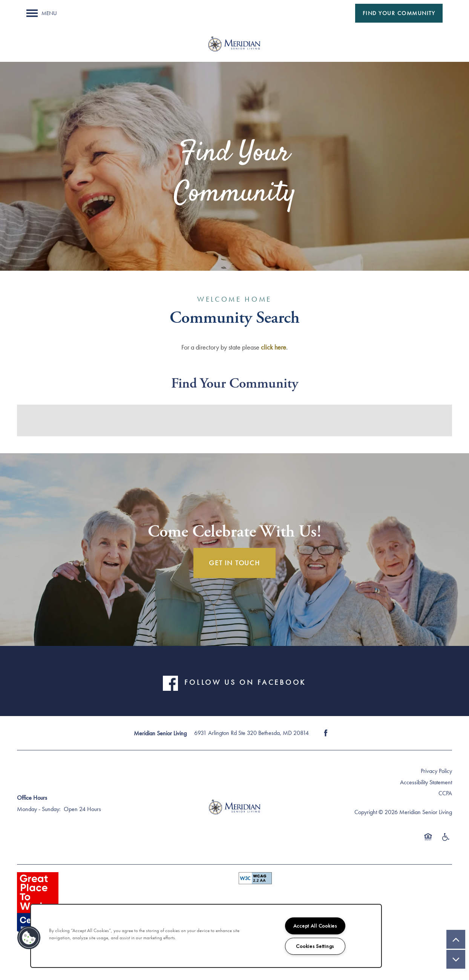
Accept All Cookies (315, 926)
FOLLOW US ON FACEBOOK (245, 682)
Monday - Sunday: (39, 809)
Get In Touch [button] (234, 563)
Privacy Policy (436, 771)
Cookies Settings (315, 946)
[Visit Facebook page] (326, 733)
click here (274, 347)
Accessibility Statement (426, 782)
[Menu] (42, 13)
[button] (399, 13)
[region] (206, 936)
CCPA (445, 793)
